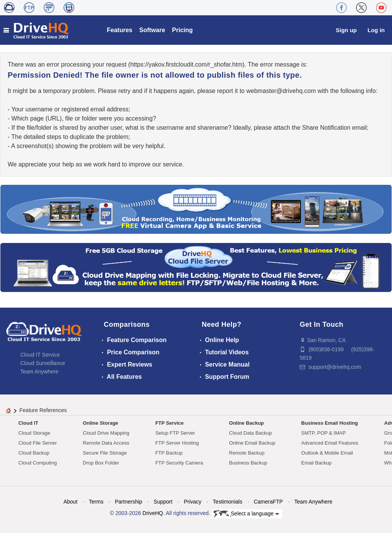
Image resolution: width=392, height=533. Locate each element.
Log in (376, 30)
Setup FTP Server (175, 433)
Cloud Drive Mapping (106, 433)
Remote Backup (247, 453)
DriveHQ (153, 513)
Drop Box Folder (101, 463)
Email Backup (316, 463)
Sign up (346, 30)
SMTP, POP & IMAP (324, 433)
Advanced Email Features (330, 443)
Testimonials (228, 502)
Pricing (182, 30)
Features (120, 30)
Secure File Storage (105, 453)
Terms (96, 502)
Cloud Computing (38, 463)
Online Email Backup (252, 443)
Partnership (129, 502)
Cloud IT (28, 423)
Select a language (246, 514)
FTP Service (170, 423)
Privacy (193, 502)
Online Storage (100, 423)
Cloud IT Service (40, 355)
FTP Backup (169, 453)
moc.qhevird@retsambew (281, 91)
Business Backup (248, 463)
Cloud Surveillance (43, 363)
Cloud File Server (38, 443)
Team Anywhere (39, 372)
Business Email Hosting (330, 423)
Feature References (43, 410)
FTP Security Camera (179, 463)
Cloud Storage (34, 433)
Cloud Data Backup (250, 433)
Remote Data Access (106, 443)
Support (163, 502)
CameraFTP (268, 502)
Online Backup (246, 423)
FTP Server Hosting (177, 443)
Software (152, 30)
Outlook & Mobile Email (327, 453)
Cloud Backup (34, 453)
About (71, 502)
